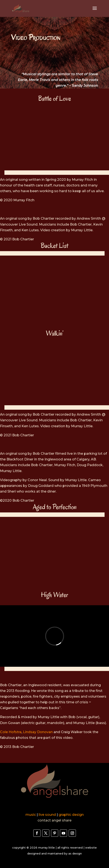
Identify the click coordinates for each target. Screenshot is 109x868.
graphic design (71, 815)
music (31, 815)
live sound (47, 815)
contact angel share (54, 820)
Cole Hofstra (11, 732)
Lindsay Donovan (38, 732)
